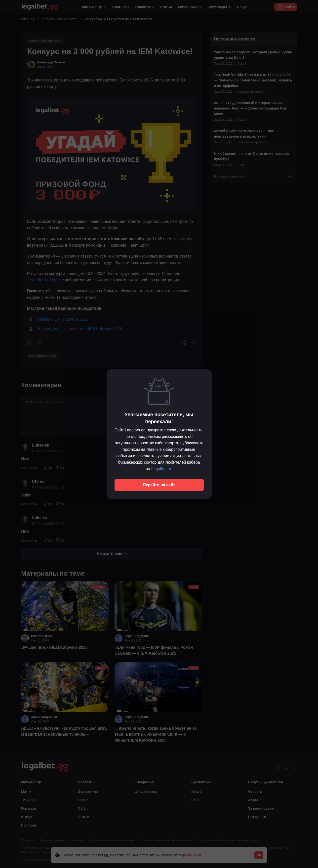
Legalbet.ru (161, 469)
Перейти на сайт (159, 485)
